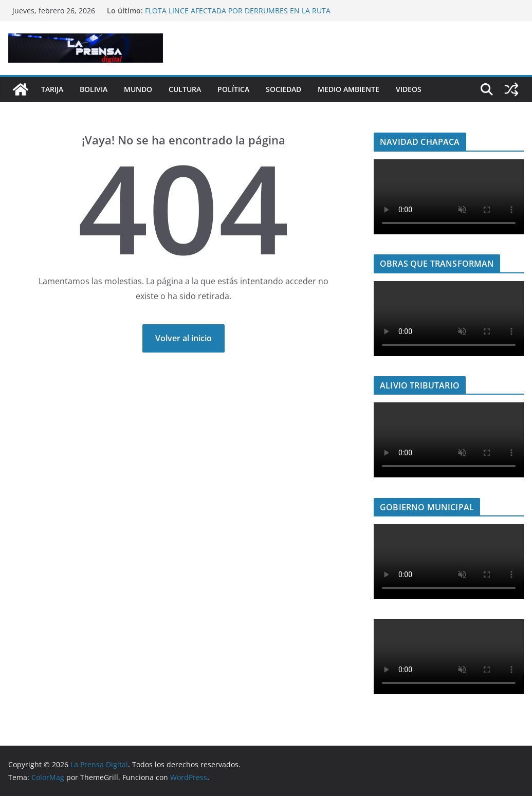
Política (233, 89)
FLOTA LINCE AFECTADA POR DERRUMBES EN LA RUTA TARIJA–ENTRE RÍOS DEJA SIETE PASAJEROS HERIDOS (238, 16)
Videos (409, 89)
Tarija (52, 89)
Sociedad (283, 89)
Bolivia (94, 89)
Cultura (185, 89)
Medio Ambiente (348, 89)
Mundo (138, 89)
